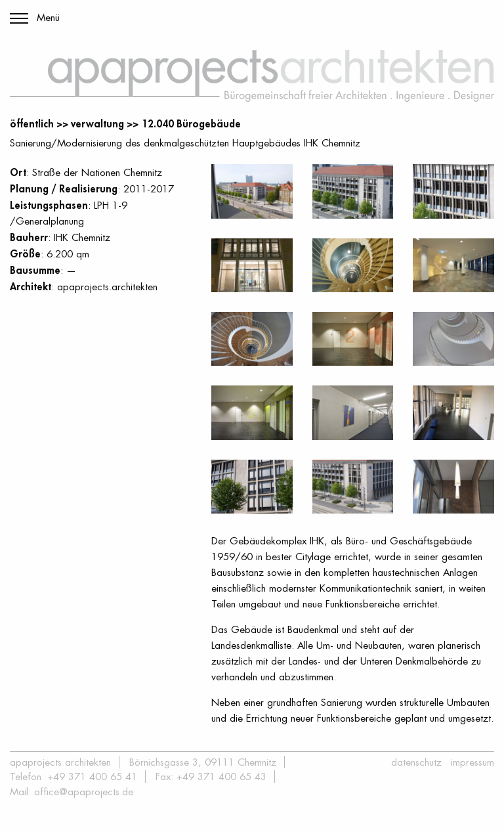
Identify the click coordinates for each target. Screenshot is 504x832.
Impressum (472, 762)
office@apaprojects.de (84, 792)
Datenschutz (416, 762)
